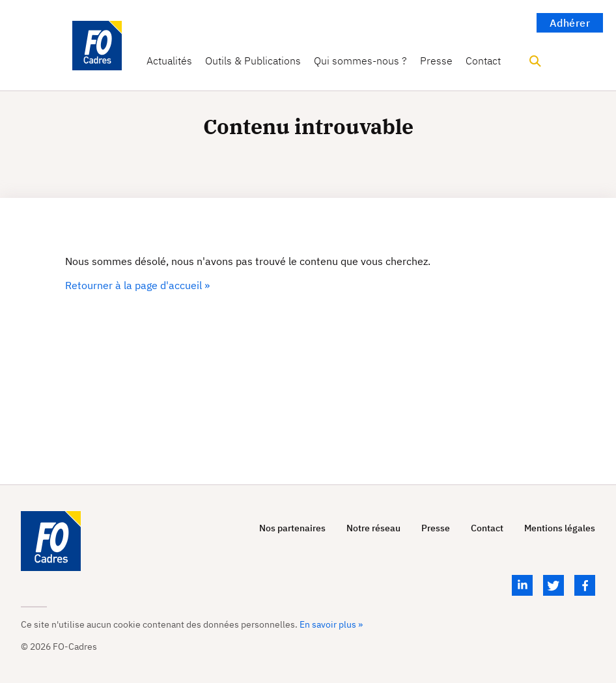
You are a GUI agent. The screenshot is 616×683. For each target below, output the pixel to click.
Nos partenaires (292, 528)
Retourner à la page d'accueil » (137, 285)
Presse (436, 61)
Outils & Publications (253, 61)
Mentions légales (560, 528)
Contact (483, 61)
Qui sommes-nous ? (360, 61)
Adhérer (570, 23)
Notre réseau (373, 528)
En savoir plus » (331, 624)
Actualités (169, 61)
